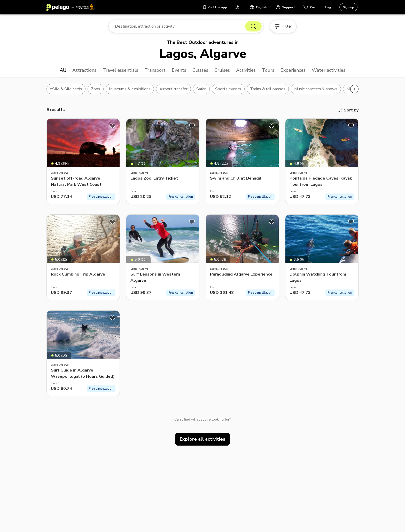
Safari (201, 89)
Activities (246, 70)
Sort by (348, 110)
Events (179, 70)
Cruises (222, 70)
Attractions (84, 70)
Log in (330, 7)
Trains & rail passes (268, 89)
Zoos (96, 89)
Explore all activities (202, 439)
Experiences (293, 70)
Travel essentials (120, 70)
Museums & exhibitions (130, 89)
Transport (155, 70)
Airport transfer (173, 89)
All (63, 70)
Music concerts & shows (316, 89)
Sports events (228, 89)
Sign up (348, 7)
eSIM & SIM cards (66, 89)
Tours (268, 70)
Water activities (329, 70)
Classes (200, 70)
